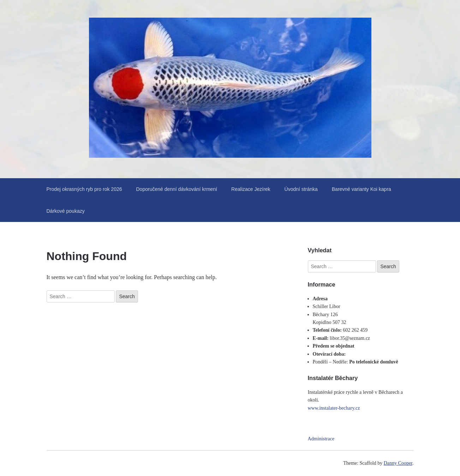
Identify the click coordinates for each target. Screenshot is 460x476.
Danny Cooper (398, 463)
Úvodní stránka (301, 189)
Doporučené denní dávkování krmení (177, 189)
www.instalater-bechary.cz (334, 408)
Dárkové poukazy (66, 211)
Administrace (321, 439)
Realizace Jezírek (251, 189)
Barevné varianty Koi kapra (362, 189)
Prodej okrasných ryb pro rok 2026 (84, 189)
